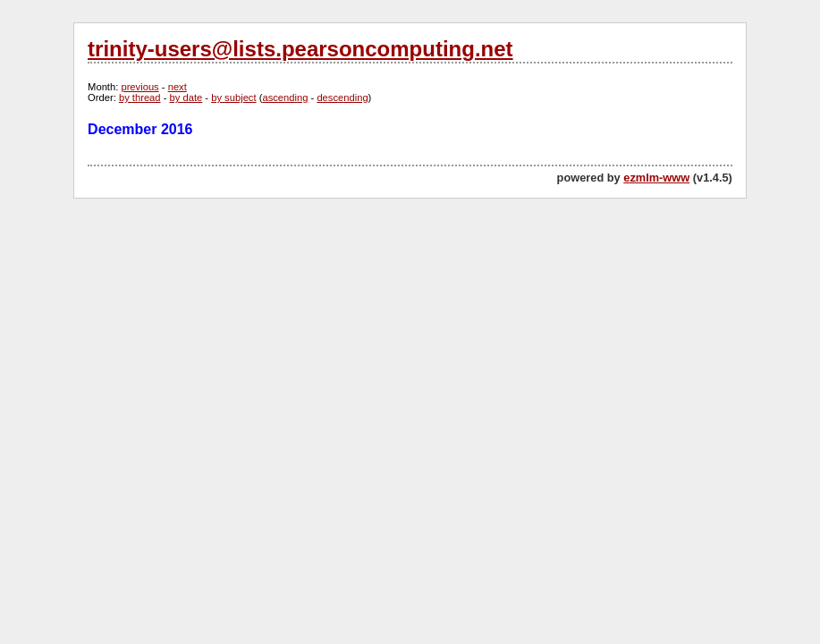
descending (342, 97)
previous (139, 87)
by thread (140, 97)
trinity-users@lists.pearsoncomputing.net (300, 49)
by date (186, 97)
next (178, 87)
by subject (233, 97)
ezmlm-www (656, 178)
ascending (285, 97)
